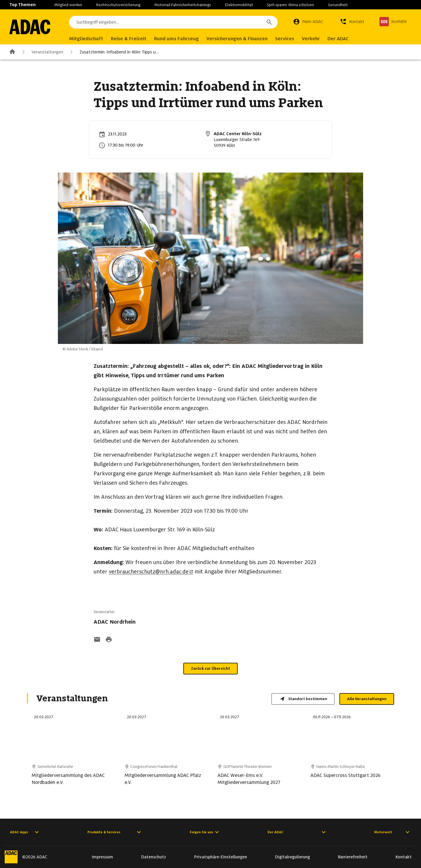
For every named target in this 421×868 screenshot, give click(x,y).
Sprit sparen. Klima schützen (290, 5)
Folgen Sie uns (205, 832)
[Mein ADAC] (308, 22)
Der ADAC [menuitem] (338, 39)
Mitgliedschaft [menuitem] (86, 39)
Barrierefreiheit (353, 857)
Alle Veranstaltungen (367, 699)
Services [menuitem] (285, 39)
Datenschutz (154, 857)
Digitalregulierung (293, 857)
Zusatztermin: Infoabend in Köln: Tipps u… (113, 52)
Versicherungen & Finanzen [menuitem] (237, 39)
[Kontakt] (352, 22)
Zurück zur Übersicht (210, 668)
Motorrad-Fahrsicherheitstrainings (183, 5)
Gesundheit (338, 5)
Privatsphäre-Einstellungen (221, 857)
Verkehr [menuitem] (311, 39)
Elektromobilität (239, 5)
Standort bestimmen (303, 699)
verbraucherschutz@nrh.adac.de (151, 572)
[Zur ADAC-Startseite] (30, 27)
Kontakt (404, 857)
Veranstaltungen (42, 52)
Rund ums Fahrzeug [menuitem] (176, 39)
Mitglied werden (68, 5)
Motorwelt (393, 832)
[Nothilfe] (393, 22)
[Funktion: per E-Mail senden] (97, 640)
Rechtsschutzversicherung (118, 5)
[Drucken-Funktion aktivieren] (109, 640)
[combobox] (173, 22)
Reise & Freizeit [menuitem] (129, 39)
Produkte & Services (115, 832)
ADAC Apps (25, 832)
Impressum (102, 857)
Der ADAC (297, 832)
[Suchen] (269, 22)
